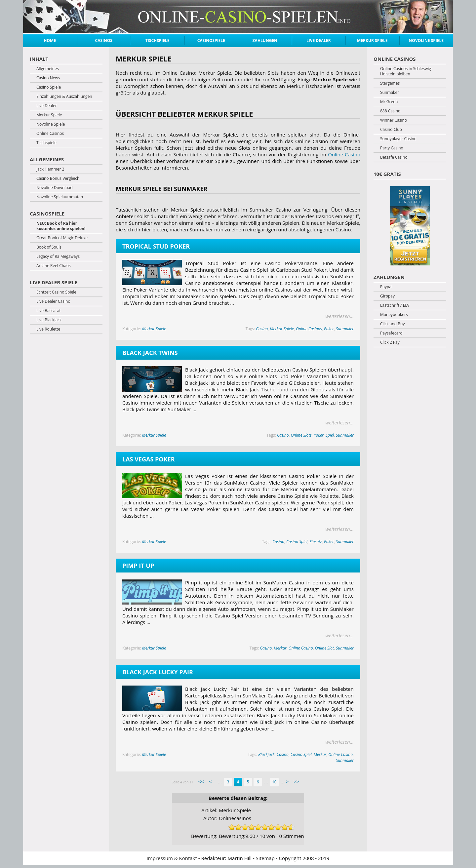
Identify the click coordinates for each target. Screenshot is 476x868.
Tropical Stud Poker (156, 246)
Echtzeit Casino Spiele (56, 292)
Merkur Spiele (372, 40)
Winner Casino (394, 120)
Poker (329, 329)
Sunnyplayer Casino (398, 139)
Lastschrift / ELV (395, 305)
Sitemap (265, 858)
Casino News (48, 78)
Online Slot (324, 648)
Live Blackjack (49, 320)
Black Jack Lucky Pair (158, 672)
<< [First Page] (201, 781)
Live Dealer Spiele (54, 282)
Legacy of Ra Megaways (58, 256)
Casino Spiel (297, 542)
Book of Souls (49, 247)
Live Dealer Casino (53, 301)
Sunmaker (345, 329)
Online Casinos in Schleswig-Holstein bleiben (406, 71)
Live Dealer (319, 40)
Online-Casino (344, 154)
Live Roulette (48, 329)
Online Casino (301, 648)
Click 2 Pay (390, 342)
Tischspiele (158, 40)
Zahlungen (265, 40)
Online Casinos (309, 329)
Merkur (280, 648)
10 (274, 782)
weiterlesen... (340, 316)
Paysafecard (391, 333)
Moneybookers (394, 315)
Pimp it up (138, 566)
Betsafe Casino (394, 157)
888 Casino (390, 111)
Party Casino (392, 148)
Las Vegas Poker (149, 459)
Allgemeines (48, 69)
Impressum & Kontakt (172, 858)
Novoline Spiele (426, 40)
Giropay (387, 296)
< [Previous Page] (210, 781)
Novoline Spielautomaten (60, 197)
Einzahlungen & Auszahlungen (64, 97)
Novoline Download (55, 188)
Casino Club (391, 130)
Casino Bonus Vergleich (58, 178)
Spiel (330, 435)
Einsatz (316, 542)
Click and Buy (392, 324)
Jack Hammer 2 (50, 169)
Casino (262, 329)
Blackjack (266, 754)
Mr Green (389, 102)
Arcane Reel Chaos (54, 266)
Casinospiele (211, 40)
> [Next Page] (287, 781)
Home (50, 40)
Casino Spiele (49, 87)
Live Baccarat (49, 311)
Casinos (104, 40)
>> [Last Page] (296, 781)
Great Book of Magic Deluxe (62, 238)
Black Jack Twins (150, 353)
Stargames (390, 83)
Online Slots (301, 435)
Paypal (386, 287)
